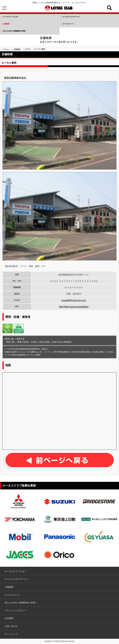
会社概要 (9, 618)
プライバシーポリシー (15, 611)
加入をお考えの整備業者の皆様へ (15, 31)
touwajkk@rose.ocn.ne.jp (74, 300)
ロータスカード (68, 24)
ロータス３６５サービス (71, 17)
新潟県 (28, 49)
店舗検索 (6, 24)
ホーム (6, 49)
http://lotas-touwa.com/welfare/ (74, 307)
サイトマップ (11, 634)
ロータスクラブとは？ (11, 17)
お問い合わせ (11, 626)
